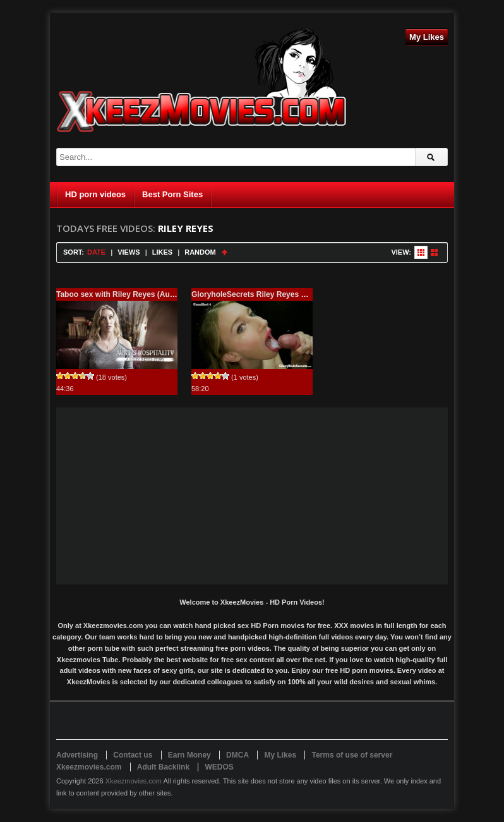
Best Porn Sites (172, 194)
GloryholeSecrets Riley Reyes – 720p (258, 294)
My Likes (427, 37)
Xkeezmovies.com (134, 781)
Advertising (77, 755)
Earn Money (189, 755)
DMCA (237, 755)
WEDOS (219, 767)
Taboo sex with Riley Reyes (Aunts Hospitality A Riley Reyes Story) (177, 294)
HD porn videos (95, 194)
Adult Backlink (163, 767)
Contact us (133, 755)
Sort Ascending (225, 252)
